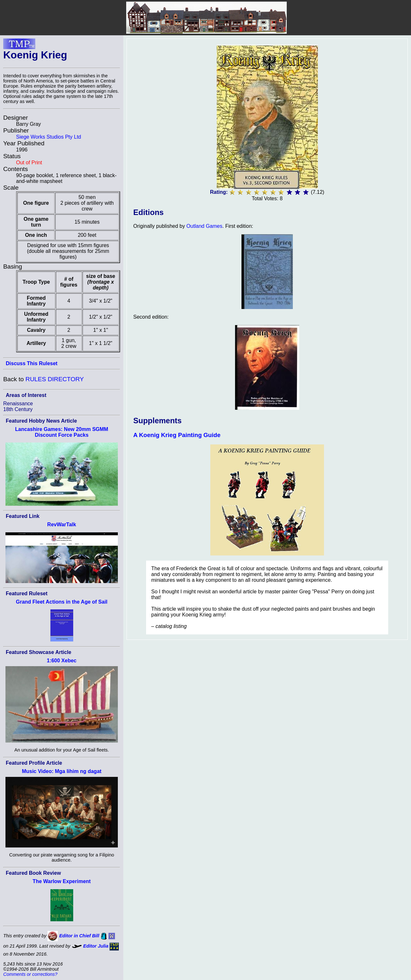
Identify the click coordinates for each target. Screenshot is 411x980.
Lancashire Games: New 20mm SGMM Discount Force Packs (62, 432)
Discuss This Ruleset (32, 363)
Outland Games (204, 226)
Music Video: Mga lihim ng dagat (62, 771)
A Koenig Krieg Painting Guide (177, 435)
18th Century (18, 409)
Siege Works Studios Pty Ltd (48, 137)
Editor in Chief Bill (79, 936)
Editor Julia (96, 946)
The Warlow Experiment (62, 881)
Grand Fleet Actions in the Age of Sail (61, 602)
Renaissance (18, 404)
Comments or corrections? (30, 974)
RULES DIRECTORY (55, 379)
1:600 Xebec (62, 661)
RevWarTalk (62, 524)
